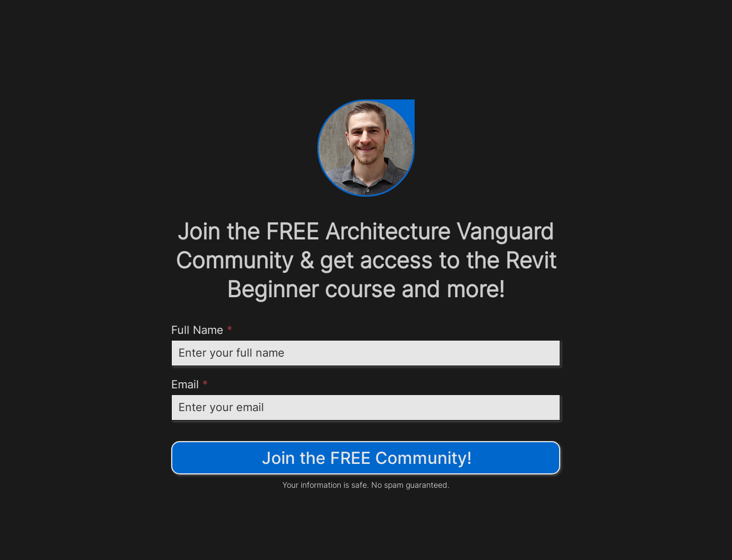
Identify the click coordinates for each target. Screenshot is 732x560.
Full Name (197, 330)
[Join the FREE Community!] (366, 458)
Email (185, 384)
